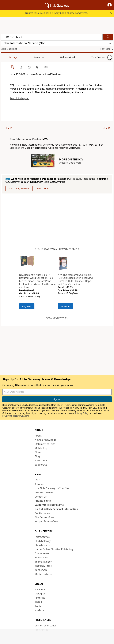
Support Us (41, 465)
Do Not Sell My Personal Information (56, 509)
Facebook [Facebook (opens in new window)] (40, 590)
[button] (110, 5)
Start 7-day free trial (19, 188)
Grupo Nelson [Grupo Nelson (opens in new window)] (42, 553)
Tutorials (40, 484)
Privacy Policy (82, 413)
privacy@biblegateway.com (16, 416)
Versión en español (45, 626)
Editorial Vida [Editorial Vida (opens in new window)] (42, 558)
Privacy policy (43, 501)
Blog (37, 456)
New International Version (25, 139)
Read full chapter (19, 98)
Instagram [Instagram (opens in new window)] (41, 594)
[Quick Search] (52, 37)
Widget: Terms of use (46, 521)
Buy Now (27, 306)
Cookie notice (42, 513)
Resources (22, 57)
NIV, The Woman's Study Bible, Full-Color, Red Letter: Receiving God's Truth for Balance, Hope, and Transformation (75, 280)
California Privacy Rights (49, 505)
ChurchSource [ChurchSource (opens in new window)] (43, 545)
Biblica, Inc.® (17, 148)
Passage (7, 57)
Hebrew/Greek (39, 57)
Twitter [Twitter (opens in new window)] (39, 606)
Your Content (59, 57)
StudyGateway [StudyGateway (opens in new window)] (43, 541)
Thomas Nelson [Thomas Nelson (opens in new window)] (43, 562)
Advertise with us (44, 492)
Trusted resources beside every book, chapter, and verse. (56, 13)
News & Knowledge (45, 440)
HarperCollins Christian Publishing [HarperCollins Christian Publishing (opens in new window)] (54, 549)
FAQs (38, 480)
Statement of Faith (45, 444)
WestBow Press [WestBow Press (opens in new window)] (43, 566)
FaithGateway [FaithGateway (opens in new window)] (42, 537)
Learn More (43, 188)
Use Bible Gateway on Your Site (52, 488)
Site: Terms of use (45, 517)
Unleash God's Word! (71, 163)
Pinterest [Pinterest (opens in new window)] (40, 598)
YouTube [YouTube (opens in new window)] (40, 610)
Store (38, 452)
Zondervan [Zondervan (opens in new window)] (41, 570)
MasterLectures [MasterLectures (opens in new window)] (43, 574)
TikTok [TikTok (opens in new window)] (38, 602)
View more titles (57, 318)
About (38, 436)
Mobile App (41, 448)
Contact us (41, 497)
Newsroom (41, 460)
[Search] (108, 37)
